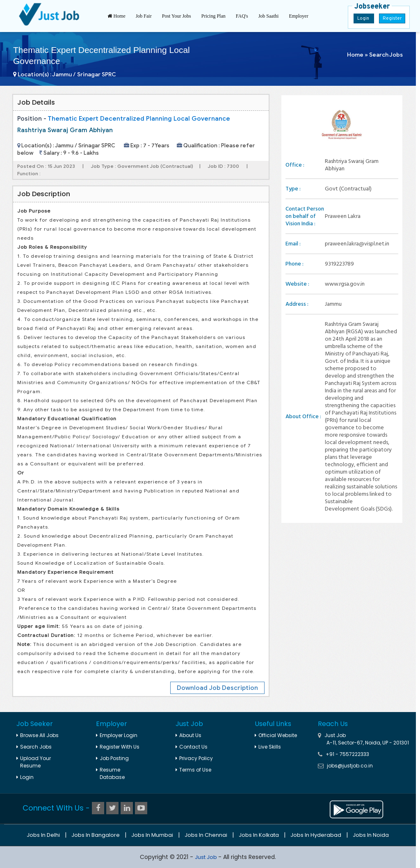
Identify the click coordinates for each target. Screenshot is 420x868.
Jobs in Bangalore (96, 835)
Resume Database (110, 773)
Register (392, 18)
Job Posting (112, 758)
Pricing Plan (213, 16)
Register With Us (118, 747)
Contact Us (192, 747)
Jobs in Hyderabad (316, 835)
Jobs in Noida (371, 835)
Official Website (276, 735)
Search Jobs (386, 55)
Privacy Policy (194, 758)
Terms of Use (193, 770)
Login (364, 18)
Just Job (207, 857)
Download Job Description (217, 688)
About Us (188, 735)
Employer (298, 16)
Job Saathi (269, 16)
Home (116, 16)
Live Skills (268, 747)
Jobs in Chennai (206, 835)
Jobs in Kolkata (259, 835)
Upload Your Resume (34, 762)
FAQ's (242, 16)
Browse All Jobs (38, 735)
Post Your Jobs (177, 16)
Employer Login (117, 735)
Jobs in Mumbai (152, 835)
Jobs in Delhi (43, 835)
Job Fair (144, 16)
